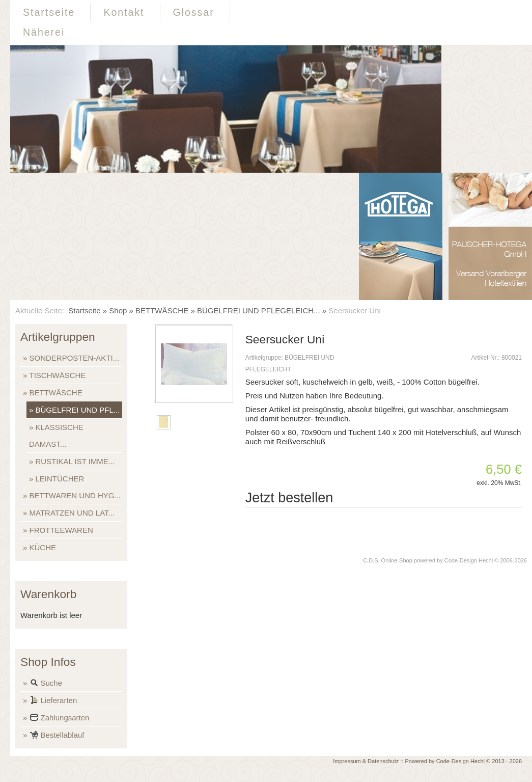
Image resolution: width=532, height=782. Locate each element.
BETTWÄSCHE (162, 311)
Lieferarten (53, 701)
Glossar (194, 12)
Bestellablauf (57, 736)
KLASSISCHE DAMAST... (56, 436)
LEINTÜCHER (60, 479)
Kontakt (124, 12)
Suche (46, 684)
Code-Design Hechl (469, 560)
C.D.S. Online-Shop (388, 560)
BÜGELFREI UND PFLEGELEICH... (259, 311)
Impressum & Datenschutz (366, 761)
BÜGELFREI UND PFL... (78, 410)
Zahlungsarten (60, 719)
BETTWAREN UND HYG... (75, 495)
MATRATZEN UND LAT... (72, 513)
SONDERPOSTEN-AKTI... (75, 358)
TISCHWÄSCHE (58, 375)
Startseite (49, 12)
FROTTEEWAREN (61, 530)
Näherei (44, 32)
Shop (118, 311)
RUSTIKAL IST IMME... (75, 461)
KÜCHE (43, 547)
